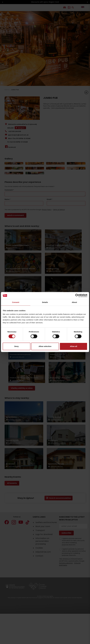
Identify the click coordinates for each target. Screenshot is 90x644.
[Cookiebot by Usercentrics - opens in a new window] (77, 296)
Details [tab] (45, 302)
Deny (16, 346)
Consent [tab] (16, 302)
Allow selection (45, 346)
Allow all (74, 346)
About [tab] (74, 302)
